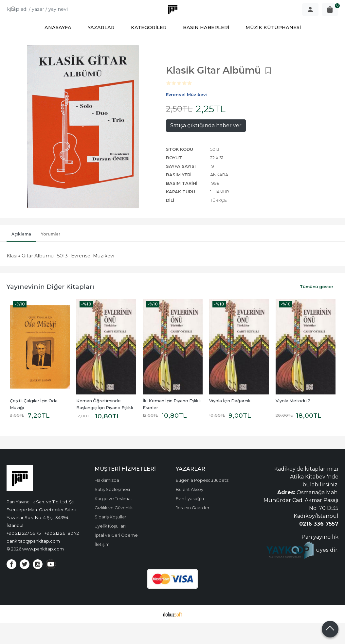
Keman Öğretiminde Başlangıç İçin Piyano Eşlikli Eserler (105, 429)
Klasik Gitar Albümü (30, 277)
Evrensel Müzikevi (93, 277)
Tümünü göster (317, 308)
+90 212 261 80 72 (62, 554)
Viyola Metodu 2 (293, 422)
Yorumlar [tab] (51, 255)
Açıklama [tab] (21, 255)
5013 (62, 277)
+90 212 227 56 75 (24, 554)
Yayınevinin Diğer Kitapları (50, 308)
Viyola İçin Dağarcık (230, 422)
